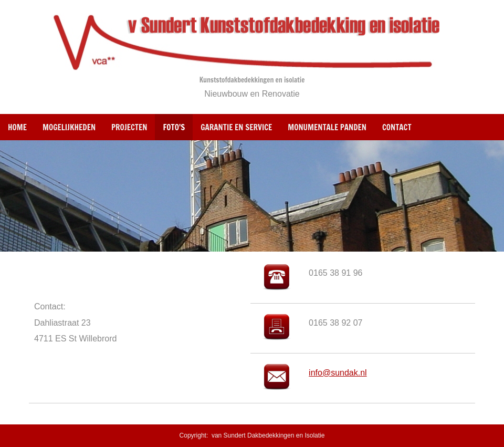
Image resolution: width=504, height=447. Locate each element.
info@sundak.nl (338, 373)
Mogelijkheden (69, 127)
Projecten (129, 127)
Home (17, 127)
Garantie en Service (236, 127)
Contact (397, 127)
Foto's (174, 127)
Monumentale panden (327, 127)
